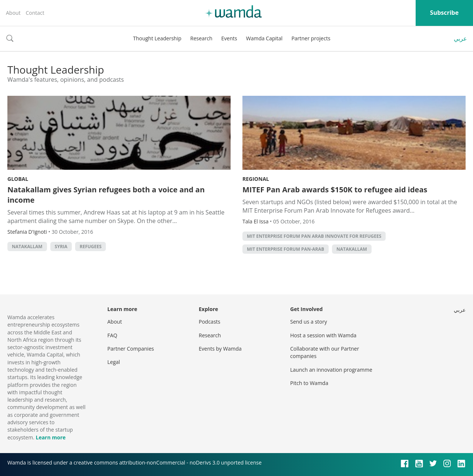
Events (229, 38)
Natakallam (27, 247)
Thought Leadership (157, 38)
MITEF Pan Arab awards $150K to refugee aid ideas (335, 190)
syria (61, 247)
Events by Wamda (220, 349)
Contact (35, 13)
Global (18, 179)
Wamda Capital (264, 38)
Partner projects (311, 38)
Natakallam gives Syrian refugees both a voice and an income (106, 195)
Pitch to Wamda (309, 383)
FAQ (112, 335)
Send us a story (308, 322)
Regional (256, 179)
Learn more (51, 437)
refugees (90, 247)
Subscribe (444, 13)
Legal (114, 362)
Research (201, 38)
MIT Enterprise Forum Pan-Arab (286, 249)
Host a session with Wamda (323, 335)
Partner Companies (131, 349)
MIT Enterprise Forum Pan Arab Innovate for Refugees (314, 236)
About (13, 13)
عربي (460, 38)
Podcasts (209, 322)
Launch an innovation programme (331, 370)
